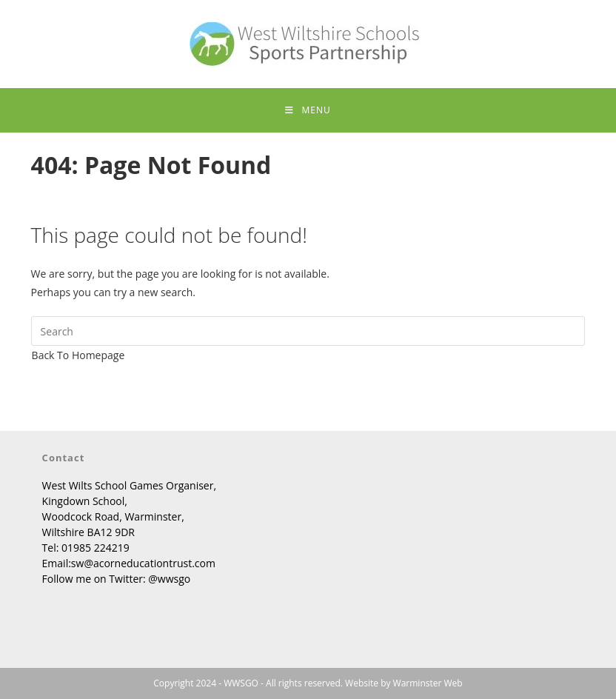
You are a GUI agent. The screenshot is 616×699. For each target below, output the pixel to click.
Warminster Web (428, 683)
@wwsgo (169, 579)
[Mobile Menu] (308, 110)
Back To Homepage (78, 355)
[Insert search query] (308, 331)
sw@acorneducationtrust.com (143, 563)
